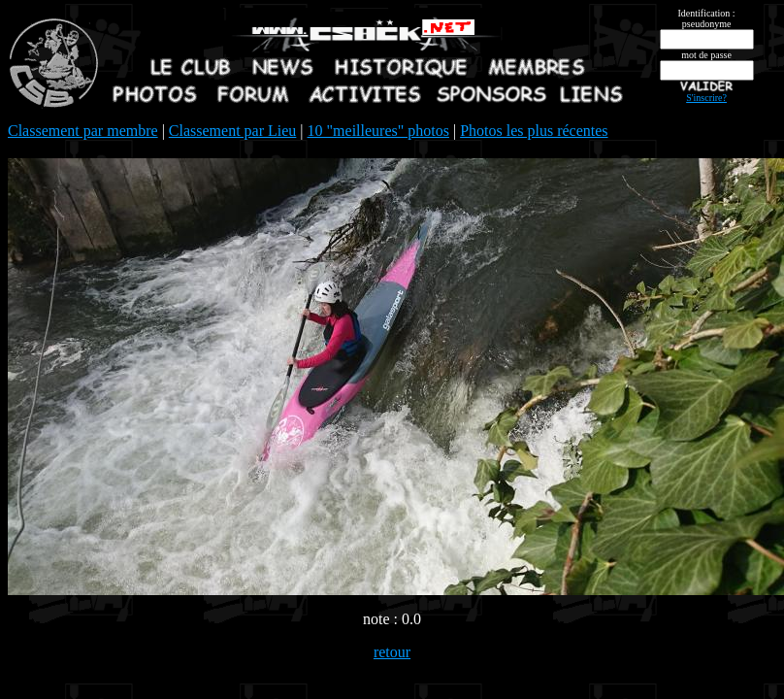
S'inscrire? (706, 98)
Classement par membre (83, 131)
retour (392, 652)
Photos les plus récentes (534, 131)
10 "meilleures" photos (378, 131)
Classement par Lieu (233, 131)
